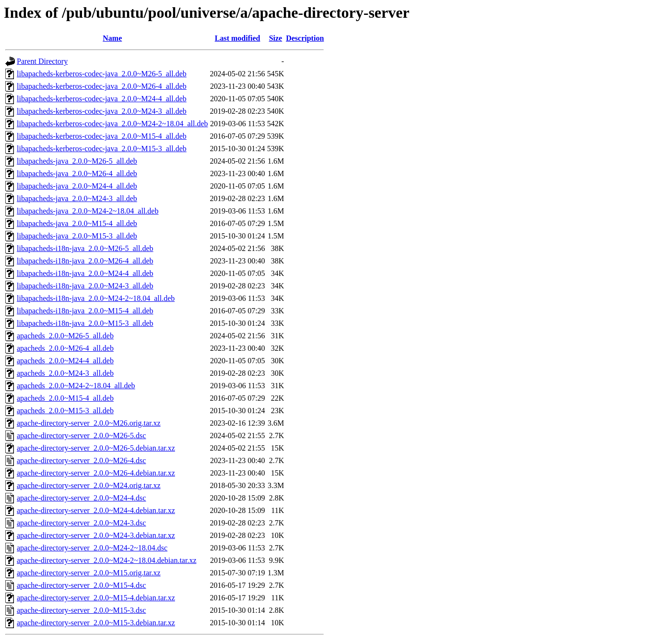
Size (276, 38)
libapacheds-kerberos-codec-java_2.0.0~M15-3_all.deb (102, 149)
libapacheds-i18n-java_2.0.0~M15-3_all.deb (85, 323)
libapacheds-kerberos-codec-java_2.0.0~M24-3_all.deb (102, 111)
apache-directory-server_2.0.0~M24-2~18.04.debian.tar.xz (107, 560)
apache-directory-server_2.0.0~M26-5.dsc (81, 435)
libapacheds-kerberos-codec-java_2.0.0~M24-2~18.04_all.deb (112, 124)
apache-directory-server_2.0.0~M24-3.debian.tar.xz (96, 535)
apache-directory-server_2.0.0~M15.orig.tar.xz (89, 573)
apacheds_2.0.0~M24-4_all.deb (65, 361)
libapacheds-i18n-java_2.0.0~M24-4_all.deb (85, 273)
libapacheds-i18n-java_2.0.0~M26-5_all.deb (85, 248)
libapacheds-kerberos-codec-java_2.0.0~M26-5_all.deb (102, 74)
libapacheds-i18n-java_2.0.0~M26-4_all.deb (85, 261)
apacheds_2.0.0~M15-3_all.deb (65, 411)
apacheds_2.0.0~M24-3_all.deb (65, 373)
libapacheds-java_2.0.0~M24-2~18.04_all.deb (88, 211)
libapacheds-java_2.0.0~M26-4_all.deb (77, 173)
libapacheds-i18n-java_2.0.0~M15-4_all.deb (85, 311)
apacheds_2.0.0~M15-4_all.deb (65, 398)
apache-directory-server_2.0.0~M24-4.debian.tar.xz (96, 510)
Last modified (238, 38)
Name (112, 38)
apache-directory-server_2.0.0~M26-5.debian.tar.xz (96, 448)
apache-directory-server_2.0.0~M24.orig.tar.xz (89, 485)
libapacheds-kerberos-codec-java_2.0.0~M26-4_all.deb (102, 86)
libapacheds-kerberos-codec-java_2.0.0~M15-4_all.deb (102, 136)
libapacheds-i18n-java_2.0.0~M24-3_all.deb (85, 286)
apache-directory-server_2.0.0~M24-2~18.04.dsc (92, 548)
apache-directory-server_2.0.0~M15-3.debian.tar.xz (96, 623)
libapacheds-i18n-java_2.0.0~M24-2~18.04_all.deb (96, 298)
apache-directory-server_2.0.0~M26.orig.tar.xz (89, 423)
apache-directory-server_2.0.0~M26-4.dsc (81, 460)
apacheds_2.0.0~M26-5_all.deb (65, 336)
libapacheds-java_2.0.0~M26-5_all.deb (77, 161)
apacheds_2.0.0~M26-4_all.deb (65, 348)
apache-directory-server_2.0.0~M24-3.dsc (81, 523)
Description (305, 38)
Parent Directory (42, 61)
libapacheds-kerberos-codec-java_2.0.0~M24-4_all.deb (102, 99)
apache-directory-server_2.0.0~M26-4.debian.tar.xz (96, 473)
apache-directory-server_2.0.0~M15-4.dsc (81, 585)
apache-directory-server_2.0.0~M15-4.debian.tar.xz (96, 598)
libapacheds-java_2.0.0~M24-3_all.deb (77, 198)
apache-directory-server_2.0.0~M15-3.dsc (81, 610)
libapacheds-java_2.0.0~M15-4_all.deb (77, 223)
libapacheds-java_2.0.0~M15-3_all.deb (77, 236)
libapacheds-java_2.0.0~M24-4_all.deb (77, 186)
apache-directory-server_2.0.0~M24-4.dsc (81, 498)
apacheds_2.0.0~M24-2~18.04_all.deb (76, 386)
